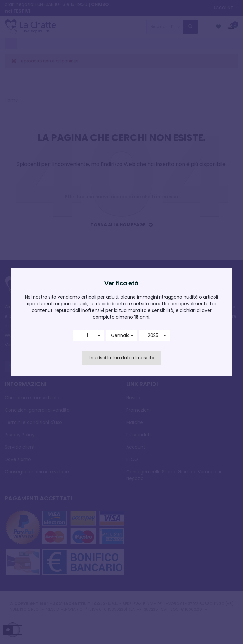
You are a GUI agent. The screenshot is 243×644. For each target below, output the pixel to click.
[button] (89, 336)
